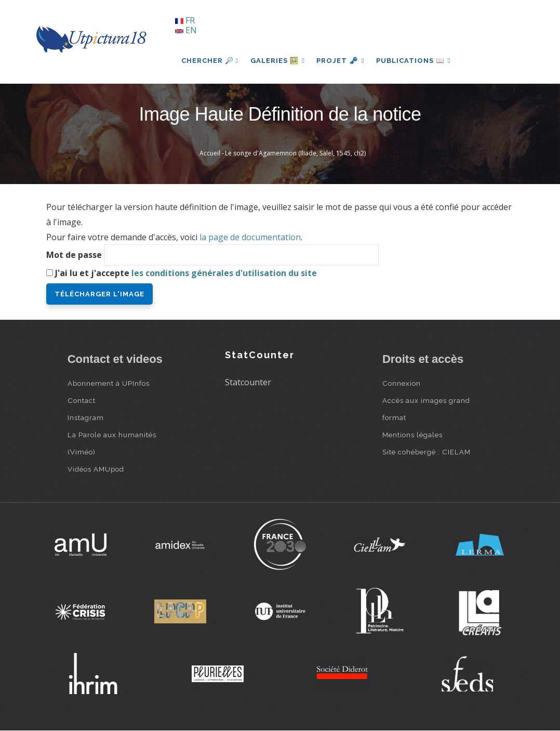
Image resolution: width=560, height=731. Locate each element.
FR (185, 20)
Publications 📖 (416, 61)
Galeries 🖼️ (278, 61)
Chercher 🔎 (210, 61)
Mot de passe (74, 255)
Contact (82, 400)
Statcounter (248, 382)
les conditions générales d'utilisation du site (224, 273)
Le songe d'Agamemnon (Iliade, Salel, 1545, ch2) (295, 153)
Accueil (210, 153)
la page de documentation (250, 237)
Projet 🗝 (342, 61)
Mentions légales (412, 435)
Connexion (402, 383)
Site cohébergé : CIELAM (426, 452)
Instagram (86, 417)
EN (186, 30)
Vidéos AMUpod (96, 469)
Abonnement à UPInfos (109, 383)
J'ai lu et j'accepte (186, 273)
